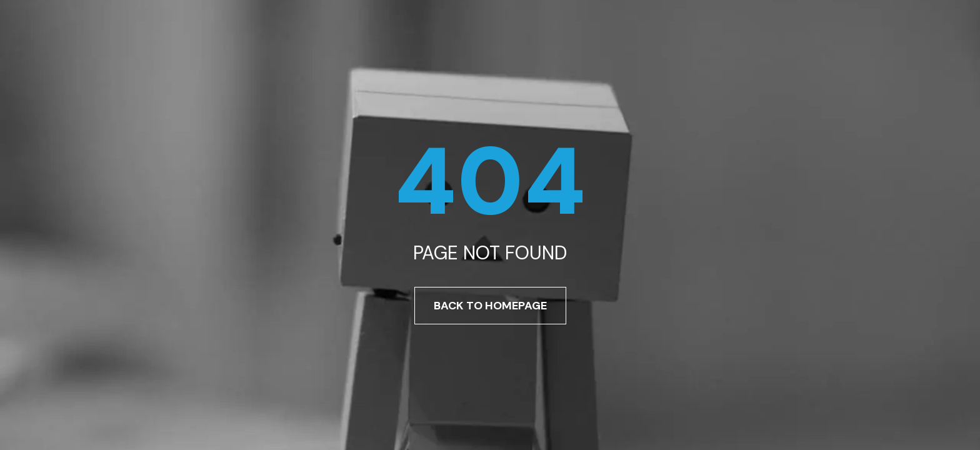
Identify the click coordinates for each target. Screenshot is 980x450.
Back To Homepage (490, 306)
